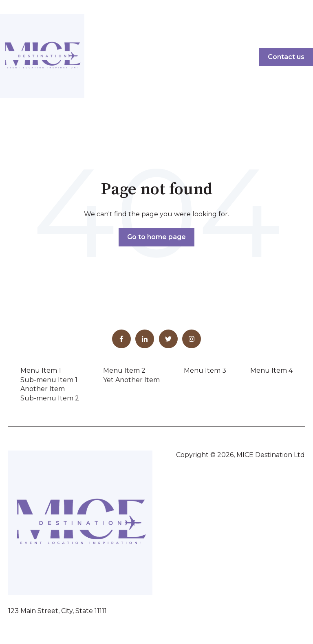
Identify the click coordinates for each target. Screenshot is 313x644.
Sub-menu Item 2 (50, 398)
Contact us (286, 57)
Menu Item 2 (124, 370)
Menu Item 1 (41, 370)
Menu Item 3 (205, 370)
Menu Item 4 (271, 370)
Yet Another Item (131, 380)
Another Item (43, 389)
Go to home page (156, 237)
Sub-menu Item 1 (49, 380)
